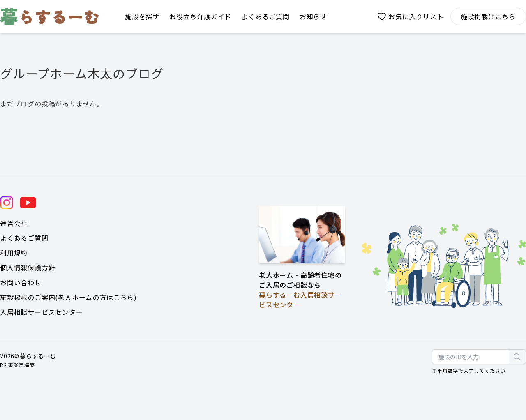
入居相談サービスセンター (42, 312)
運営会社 (14, 223)
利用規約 (14, 253)
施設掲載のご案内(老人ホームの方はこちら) (68, 297)
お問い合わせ (21, 282)
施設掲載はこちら (488, 16)
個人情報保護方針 (28, 268)
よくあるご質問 (24, 238)
